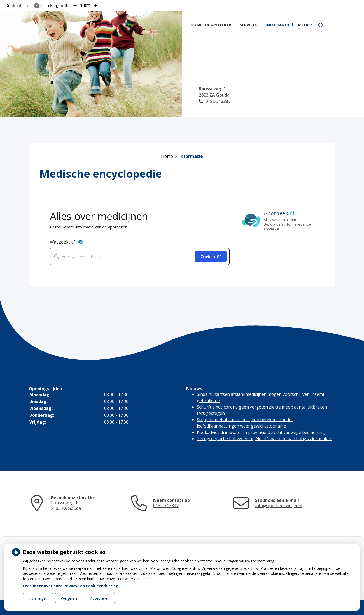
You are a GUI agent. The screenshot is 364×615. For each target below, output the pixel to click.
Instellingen (38, 598)
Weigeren (69, 598)
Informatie (278, 25)
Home (196, 25)
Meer (303, 25)
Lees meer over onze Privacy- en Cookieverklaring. (71, 586)
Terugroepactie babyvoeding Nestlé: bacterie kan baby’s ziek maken (265, 439)
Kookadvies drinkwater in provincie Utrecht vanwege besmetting (261, 432)
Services (249, 25)
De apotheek (218, 25)
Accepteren (100, 598)
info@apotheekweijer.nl (279, 506)
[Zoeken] (321, 26)
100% (85, 6)
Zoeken (211, 256)
